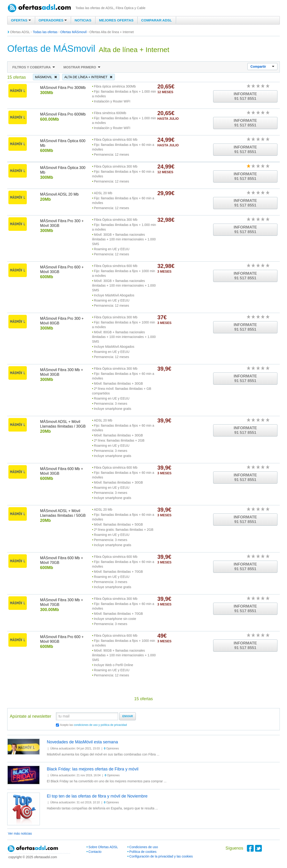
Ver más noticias (20, 833)
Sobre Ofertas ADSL (103, 847)
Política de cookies (143, 852)
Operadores (53, 20)
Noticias (83, 20)
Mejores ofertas (116, 20)
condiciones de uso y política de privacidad (100, 725)
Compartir (262, 67)
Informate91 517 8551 (245, 96)
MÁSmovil (46, 77)
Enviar (128, 716)
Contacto (95, 852)
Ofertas (21, 20)
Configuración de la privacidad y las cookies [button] (161, 856)
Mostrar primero (82, 67)
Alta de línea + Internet (89, 77)
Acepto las (93, 725)
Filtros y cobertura (34, 67)
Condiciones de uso (144, 847)
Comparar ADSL (157, 20)
